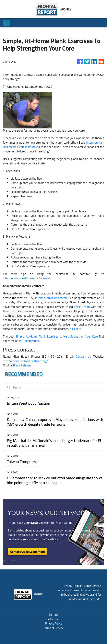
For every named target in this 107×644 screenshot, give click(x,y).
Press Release (22, 365)
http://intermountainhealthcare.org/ (25, 361)
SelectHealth (82, 307)
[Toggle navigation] (6, 23)
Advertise (53, 619)
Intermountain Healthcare (51, 298)
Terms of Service (53, 628)
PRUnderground (29, 341)
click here (75, 329)
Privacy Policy (53, 623)
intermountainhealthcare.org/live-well (27, 278)
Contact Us (83, 357)
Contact (54, 615)
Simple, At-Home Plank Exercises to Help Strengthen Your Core (57, 336)
